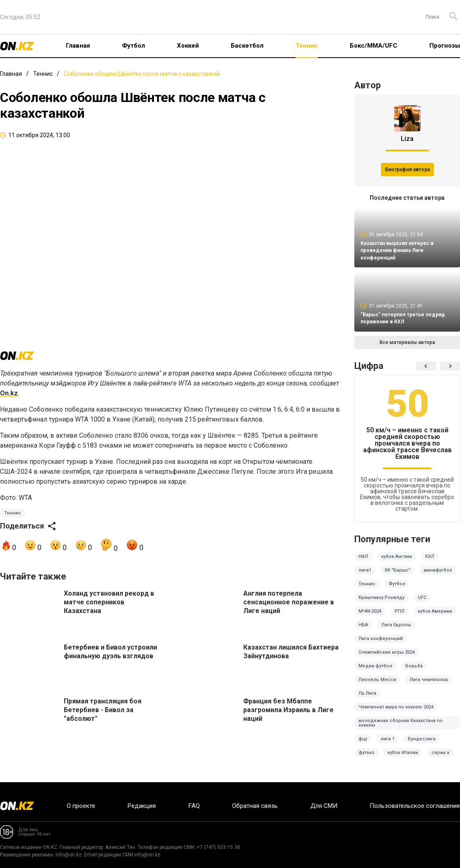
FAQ (194, 806)
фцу (363, 745)
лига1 (365, 576)
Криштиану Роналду (381, 603)
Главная (78, 46)
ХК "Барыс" (397, 576)
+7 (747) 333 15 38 (218, 847)
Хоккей (188, 46)
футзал (366, 758)
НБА (363, 631)
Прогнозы (445, 46)
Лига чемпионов (429, 685)
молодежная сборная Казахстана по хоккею (401, 729)
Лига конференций (381, 644)
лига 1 (387, 745)
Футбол (133, 46)
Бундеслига (422, 745)
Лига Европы (396, 631)
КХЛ (430, 562)
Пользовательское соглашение (415, 806)
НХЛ (363, 562)
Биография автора (407, 170)
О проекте (81, 806)
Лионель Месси (377, 685)
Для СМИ (324, 806)
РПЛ (399, 617)
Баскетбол (247, 46)
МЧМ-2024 (370, 617)
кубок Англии (397, 562)
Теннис (307, 46)
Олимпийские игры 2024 (387, 658)
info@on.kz (69, 855)
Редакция (142, 806)
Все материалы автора (407, 348)
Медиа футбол (375, 672)
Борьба (414, 672)
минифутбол (438, 576)
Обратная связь (255, 806)
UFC (422, 603)
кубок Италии (403, 758)
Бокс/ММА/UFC (374, 46)
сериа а (440, 758)
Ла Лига (367, 699)
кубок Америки (435, 617)
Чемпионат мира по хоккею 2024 (396, 713)
